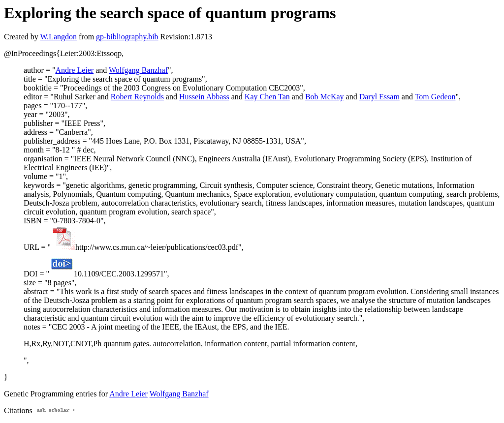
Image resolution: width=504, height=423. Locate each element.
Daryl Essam (379, 97)
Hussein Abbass (204, 97)
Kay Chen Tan (267, 97)
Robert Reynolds (137, 97)
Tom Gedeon (435, 97)
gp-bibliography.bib (127, 37)
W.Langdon (58, 37)
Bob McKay (325, 97)
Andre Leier (74, 70)
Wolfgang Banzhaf (138, 70)
